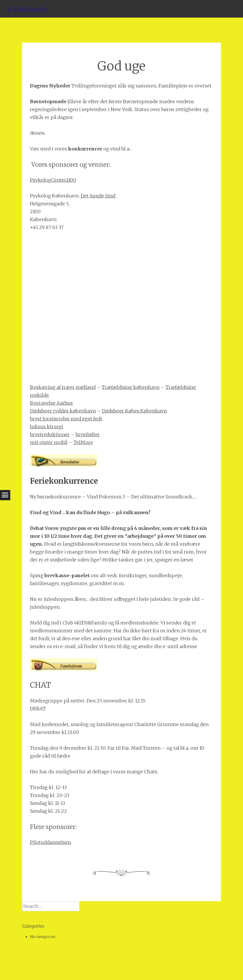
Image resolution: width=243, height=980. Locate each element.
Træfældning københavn (131, 387)
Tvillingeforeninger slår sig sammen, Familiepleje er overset (141, 86)
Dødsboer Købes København (134, 411)
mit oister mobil (49, 442)
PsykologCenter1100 (53, 180)
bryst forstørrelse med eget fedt (66, 419)
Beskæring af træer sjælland (63, 387)
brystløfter (88, 434)
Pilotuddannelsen (50, 842)
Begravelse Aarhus (51, 403)
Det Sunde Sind (98, 196)
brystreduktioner (50, 434)
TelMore (83, 442)
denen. (38, 133)
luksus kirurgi (46, 427)
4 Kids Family (28, 10)
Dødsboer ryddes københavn (63, 411)
